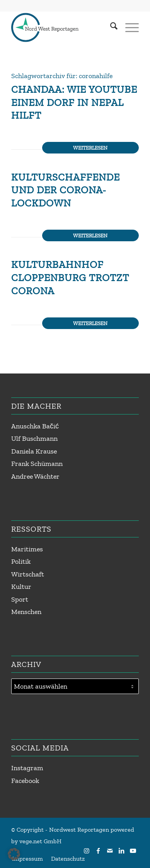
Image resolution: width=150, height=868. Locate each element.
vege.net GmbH (40, 841)
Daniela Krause (34, 451)
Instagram (27, 768)
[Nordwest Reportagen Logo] (62, 27)
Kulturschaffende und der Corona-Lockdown (66, 190)
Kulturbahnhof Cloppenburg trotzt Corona (70, 278)
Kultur (21, 587)
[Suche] (110, 27)
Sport (20, 599)
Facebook (25, 781)
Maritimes (27, 549)
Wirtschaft (28, 574)
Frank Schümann (37, 464)
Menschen (26, 612)
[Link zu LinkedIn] (121, 851)
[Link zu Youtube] (133, 851)
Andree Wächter (35, 476)
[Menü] (128, 27)
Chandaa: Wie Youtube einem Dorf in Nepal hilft (74, 102)
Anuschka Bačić (35, 426)
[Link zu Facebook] (98, 851)
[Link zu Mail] (110, 851)
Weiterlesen (90, 148)
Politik (21, 561)
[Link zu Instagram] (87, 851)
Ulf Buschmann (34, 438)
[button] (14, 854)
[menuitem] (110, 27)
